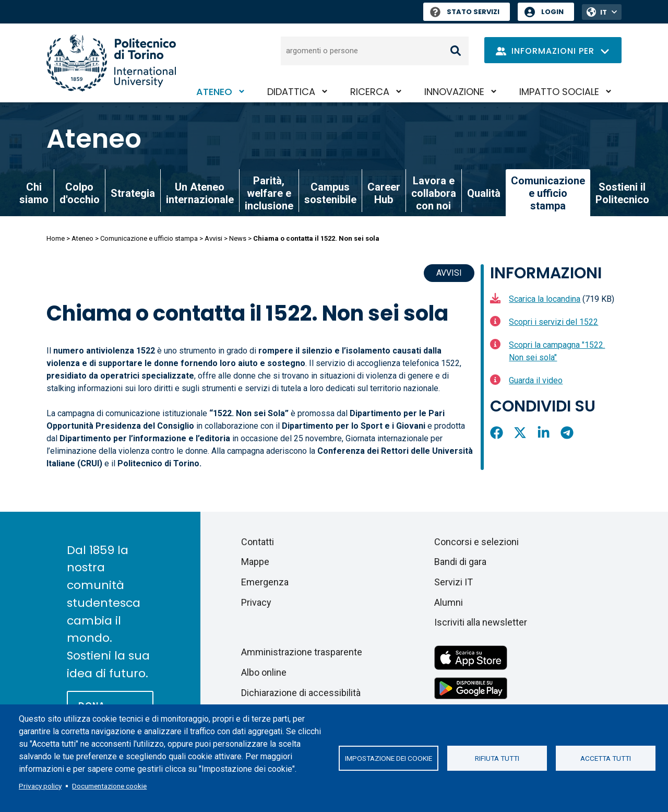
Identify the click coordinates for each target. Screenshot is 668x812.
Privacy (256, 602)
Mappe (255, 562)
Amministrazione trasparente (302, 652)
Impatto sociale (559, 92)
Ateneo (214, 92)
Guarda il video (536, 380)
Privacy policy (40, 786)
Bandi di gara (460, 562)
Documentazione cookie (109, 786)
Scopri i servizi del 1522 (553, 322)
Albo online (264, 672)
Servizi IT (454, 582)
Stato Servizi (465, 12)
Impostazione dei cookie (389, 758)
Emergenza (265, 582)
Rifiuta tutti (497, 758)
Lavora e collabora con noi (434, 193)
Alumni (449, 602)
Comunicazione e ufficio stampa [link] (548, 193)
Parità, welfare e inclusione (269, 193)
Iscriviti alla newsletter (481, 622)
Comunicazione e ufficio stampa (149, 238)
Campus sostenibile (330, 193)
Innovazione (454, 92)
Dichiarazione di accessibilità (301, 693)
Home (56, 238)
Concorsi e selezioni (476, 542)
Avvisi (213, 238)
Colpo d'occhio (80, 193)
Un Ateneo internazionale (200, 193)
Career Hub (384, 193)
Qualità (484, 193)
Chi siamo (34, 193)
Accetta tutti (606, 758)
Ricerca (370, 92)
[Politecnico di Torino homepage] (111, 63)
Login (552, 12)
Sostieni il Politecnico (622, 193)
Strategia (133, 193)
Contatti (258, 542)
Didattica (291, 92)
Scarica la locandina (545, 299)
